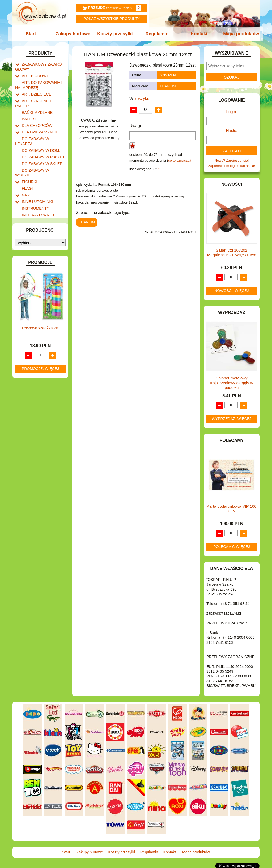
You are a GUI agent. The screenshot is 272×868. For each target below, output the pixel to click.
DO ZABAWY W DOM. (39, 134)
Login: (232, 112)
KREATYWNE (33, 217)
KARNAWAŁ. (32, 199)
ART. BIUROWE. (35, 74)
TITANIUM (168, 86)
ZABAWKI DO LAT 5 (37, 299)
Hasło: (232, 130)
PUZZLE (28, 270)
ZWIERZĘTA (32, 317)
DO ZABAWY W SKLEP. (41, 146)
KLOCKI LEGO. (34, 211)
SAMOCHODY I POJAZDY (42, 287)
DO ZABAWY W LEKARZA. (43, 128)
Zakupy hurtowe (74, 34)
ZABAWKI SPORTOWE (40, 311)
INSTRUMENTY (34, 182)
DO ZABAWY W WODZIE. (42, 152)
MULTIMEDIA (32, 246)
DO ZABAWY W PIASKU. (41, 140)
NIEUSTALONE (34, 323)
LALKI (26, 234)
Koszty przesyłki (115, 34)
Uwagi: (136, 126)
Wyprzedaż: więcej (232, 419)
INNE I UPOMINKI (36, 176)
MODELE (29, 240)
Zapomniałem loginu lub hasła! (232, 166)
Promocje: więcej (40, 482)
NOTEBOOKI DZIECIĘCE (42, 252)
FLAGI (27, 164)
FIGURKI (29, 158)
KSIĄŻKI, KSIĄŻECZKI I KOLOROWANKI (37, 225)
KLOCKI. (29, 205)
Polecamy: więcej (232, 547)
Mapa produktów (239, 34)
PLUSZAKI (30, 264)
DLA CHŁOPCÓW (36, 115)
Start (33, 34)
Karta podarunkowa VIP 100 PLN (231, 509)
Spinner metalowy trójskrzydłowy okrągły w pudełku (232, 383)
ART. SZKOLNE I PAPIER (42, 97)
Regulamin (157, 34)
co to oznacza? (180, 160)
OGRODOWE (32, 258)
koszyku (142, 99)
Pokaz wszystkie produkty (112, 19)
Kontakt (198, 34)
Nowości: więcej (231, 291)
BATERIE (29, 109)
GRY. (26, 170)
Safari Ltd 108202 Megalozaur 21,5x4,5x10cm (232, 252)
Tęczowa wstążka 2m (40, 441)
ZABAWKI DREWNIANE (41, 305)
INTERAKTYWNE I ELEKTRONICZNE (33, 191)
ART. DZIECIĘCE (35, 91)
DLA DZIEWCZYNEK (38, 121)
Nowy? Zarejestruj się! (232, 160)
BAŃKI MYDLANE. (36, 103)
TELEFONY (31, 293)
